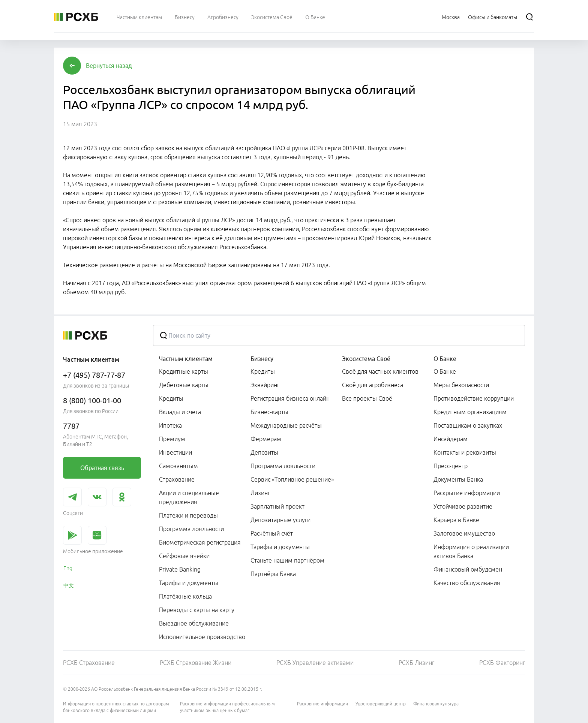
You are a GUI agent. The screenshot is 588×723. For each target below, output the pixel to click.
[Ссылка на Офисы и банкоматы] (493, 17)
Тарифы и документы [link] (189, 583)
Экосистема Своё (366, 359)
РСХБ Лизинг (416, 663)
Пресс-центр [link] (451, 466)
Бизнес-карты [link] (269, 412)
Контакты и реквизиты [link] (465, 452)
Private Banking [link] (180, 569)
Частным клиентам (186, 359)
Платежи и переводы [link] (188, 515)
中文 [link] (69, 585)
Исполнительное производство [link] (202, 637)
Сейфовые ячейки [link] (184, 556)
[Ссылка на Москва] (451, 17)
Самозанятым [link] (178, 466)
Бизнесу (262, 359)
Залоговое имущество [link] (464, 533)
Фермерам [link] (266, 439)
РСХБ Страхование (89, 663)
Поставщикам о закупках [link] (468, 425)
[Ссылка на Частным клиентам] (139, 17)
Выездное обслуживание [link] (194, 623)
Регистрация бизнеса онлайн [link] (290, 398)
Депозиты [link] (264, 452)
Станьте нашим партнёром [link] (287, 560)
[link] (102, 468)
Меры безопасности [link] (461, 385)
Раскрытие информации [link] (467, 493)
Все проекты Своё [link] (367, 398)
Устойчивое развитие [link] (463, 506)
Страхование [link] (177, 479)
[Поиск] (529, 17)
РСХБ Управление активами (315, 663)
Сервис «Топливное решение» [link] (292, 479)
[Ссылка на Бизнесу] (185, 17)
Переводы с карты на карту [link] (197, 610)
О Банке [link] (445, 371)
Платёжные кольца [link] (185, 596)
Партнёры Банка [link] (273, 574)
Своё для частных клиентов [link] (380, 371)
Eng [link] (68, 568)
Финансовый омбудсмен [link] (468, 569)
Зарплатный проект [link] (277, 506)
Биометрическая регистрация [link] (200, 542)
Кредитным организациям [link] (470, 412)
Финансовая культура (436, 704)
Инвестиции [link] (175, 452)
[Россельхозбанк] (76, 17)
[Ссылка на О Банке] (315, 17)
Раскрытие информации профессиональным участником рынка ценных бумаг (227, 707)
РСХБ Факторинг (502, 663)
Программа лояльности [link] (191, 529)
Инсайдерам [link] (451, 439)
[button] (109, 66)
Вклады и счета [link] (180, 412)
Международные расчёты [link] (286, 425)
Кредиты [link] (171, 398)
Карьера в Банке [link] (456, 520)
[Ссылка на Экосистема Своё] (272, 17)
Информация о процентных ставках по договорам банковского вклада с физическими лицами (116, 707)
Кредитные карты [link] (184, 371)
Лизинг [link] (260, 493)
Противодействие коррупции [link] (474, 398)
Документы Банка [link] (458, 479)
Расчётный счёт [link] (272, 533)
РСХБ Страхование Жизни (196, 663)
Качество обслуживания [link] (467, 583)
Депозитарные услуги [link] (280, 520)
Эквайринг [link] (265, 385)
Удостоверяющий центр (381, 704)
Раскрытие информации (322, 704)
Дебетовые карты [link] (184, 385)
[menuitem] (139, 17)
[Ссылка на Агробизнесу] (223, 17)
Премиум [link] (172, 439)
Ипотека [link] (170, 425)
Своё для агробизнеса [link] (373, 385)
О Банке (445, 359)
